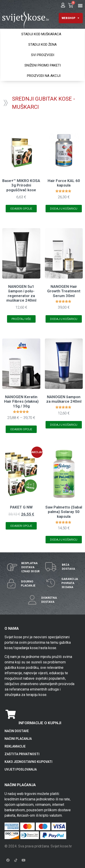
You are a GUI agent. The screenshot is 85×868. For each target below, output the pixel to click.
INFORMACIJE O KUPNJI (40, 723)
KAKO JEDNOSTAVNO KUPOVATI (28, 762)
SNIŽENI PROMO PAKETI (43, 65)
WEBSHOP (70, 18)
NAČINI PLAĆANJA (18, 739)
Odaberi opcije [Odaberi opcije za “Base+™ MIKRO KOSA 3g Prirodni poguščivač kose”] (21, 209)
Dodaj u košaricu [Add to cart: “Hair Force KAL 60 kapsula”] (64, 209)
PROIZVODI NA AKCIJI (44, 76)
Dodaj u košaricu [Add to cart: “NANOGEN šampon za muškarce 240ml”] (64, 425)
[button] (80, 6)
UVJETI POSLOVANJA (21, 769)
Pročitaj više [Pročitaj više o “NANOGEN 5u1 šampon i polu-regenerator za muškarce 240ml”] (21, 319)
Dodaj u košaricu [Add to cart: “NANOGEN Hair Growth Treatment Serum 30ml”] (64, 319)
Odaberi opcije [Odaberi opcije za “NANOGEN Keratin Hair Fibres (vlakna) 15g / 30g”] (21, 429)
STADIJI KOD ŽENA (42, 45)
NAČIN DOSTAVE (17, 731)
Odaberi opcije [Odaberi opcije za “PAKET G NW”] (21, 526)
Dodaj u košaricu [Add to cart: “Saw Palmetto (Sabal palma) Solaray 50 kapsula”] (64, 540)
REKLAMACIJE (15, 746)
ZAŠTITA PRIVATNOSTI (22, 754)
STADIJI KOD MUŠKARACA (41, 34)
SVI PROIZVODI (43, 55)
